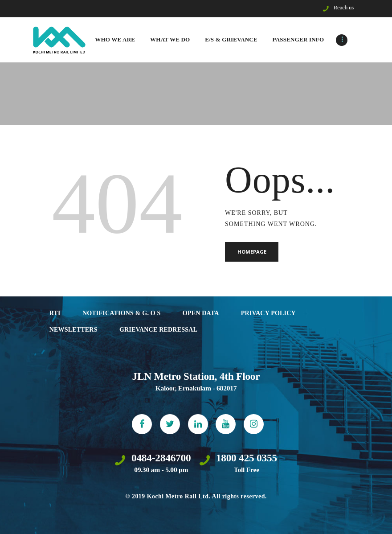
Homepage (252, 252)
